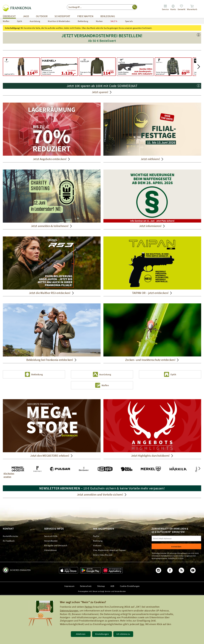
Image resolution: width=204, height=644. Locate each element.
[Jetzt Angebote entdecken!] (52, 133)
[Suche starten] (135, 7)
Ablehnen (81, 634)
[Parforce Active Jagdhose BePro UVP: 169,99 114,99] (21, 67)
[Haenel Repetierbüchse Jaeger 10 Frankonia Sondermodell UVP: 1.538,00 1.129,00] (59, 67)
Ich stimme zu (123, 634)
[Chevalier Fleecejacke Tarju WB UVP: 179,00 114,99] (97, 67)
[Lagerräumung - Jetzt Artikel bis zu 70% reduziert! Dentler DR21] (135, 67)
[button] (102, 41)
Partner (89, 607)
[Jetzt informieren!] (152, 199)
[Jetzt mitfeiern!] (152, 133)
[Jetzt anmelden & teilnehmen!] (52, 199)
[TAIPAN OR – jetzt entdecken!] (152, 266)
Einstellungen (102, 634)
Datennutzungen (69, 611)
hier (142, 624)
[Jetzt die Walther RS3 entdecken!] (52, 266)
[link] (165, 8)
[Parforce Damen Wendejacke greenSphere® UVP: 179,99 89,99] (173, 67)
